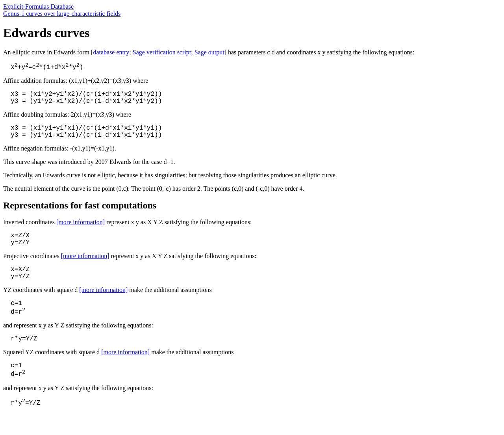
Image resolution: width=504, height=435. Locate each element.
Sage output (209, 52)
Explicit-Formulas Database (38, 7)
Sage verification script (162, 52)
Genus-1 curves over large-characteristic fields (62, 14)
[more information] (81, 230)
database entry (111, 52)
